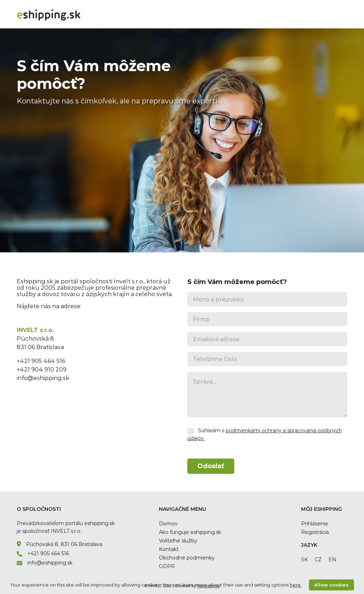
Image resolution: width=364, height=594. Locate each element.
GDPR (167, 566)
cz (318, 560)
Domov (168, 524)
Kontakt (169, 549)
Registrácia (315, 532)
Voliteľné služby (178, 541)
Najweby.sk (208, 586)
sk (304, 560)
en (332, 560)
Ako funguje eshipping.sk (190, 532)
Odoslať (211, 466)
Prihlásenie (315, 524)
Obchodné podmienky (187, 558)
